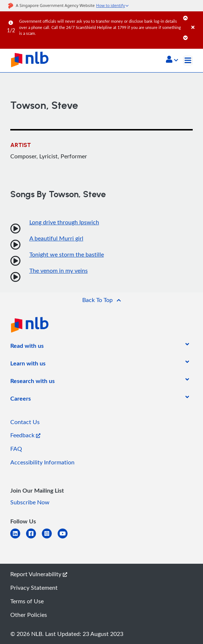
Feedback (25, 435)
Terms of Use (27, 601)
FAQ (16, 449)
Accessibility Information (42, 462)
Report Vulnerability (39, 574)
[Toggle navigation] (188, 60)
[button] (172, 60)
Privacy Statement (34, 588)
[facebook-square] (34, 538)
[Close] (196, 20)
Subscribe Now (30, 502)
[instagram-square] (50, 538)
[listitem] (27, 347)
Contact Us (25, 422)
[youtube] (66, 538)
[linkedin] (18, 538)
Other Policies (29, 615)
